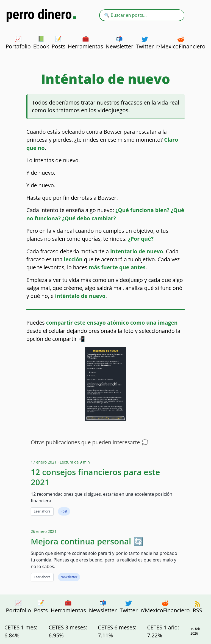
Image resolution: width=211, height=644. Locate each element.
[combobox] (142, 15)
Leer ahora (42, 511)
